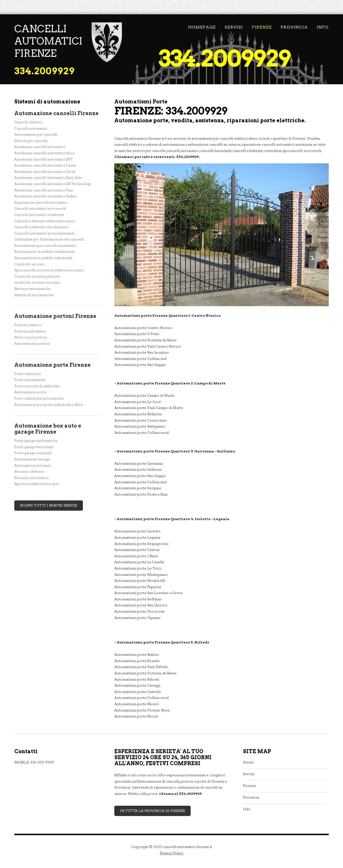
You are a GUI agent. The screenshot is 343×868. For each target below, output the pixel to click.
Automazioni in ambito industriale (43, 258)
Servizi (234, 27)
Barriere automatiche (32, 289)
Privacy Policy (172, 853)
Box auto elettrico (29, 471)
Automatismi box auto (33, 465)
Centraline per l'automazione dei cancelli (49, 239)
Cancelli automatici (31, 128)
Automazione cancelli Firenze (56, 113)
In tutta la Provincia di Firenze (152, 811)
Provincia (294, 27)
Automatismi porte (30, 392)
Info (323, 27)
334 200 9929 (42, 762)
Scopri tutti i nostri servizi (49, 505)
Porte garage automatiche (36, 441)
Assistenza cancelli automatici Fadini (45, 196)
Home (248, 762)
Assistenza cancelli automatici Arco (44, 153)
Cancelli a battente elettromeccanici (45, 221)
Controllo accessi (29, 264)
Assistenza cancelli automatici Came (45, 165)
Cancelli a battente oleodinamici (41, 227)
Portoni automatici (30, 331)
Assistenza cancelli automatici (40, 147)
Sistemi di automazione (34, 295)
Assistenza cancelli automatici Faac (44, 190)
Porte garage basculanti (34, 447)
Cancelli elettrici (28, 122)
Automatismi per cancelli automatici (45, 245)
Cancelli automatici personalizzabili (44, 233)
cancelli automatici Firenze (48, 41)
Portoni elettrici (28, 325)
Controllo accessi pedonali (37, 276)
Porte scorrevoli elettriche (37, 386)
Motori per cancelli (31, 141)
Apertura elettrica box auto (37, 484)
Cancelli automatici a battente (39, 215)
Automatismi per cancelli (36, 134)
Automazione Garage (32, 459)
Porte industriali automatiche (39, 398)
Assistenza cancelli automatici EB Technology (53, 184)
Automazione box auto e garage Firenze (48, 429)
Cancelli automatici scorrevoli (40, 208)
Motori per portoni (31, 337)
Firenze (262, 27)
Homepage (202, 27)
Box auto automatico (32, 478)
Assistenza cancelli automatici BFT (44, 159)
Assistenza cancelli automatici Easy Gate (48, 178)
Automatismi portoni (32, 343)
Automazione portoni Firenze (55, 316)
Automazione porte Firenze (52, 365)
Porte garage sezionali (33, 453)
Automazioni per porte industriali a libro (49, 405)
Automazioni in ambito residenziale (44, 251)
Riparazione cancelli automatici (41, 202)
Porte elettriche (28, 374)
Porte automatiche (30, 380)
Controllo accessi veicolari (37, 282)
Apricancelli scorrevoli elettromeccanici (49, 270)
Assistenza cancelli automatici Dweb (45, 172)
